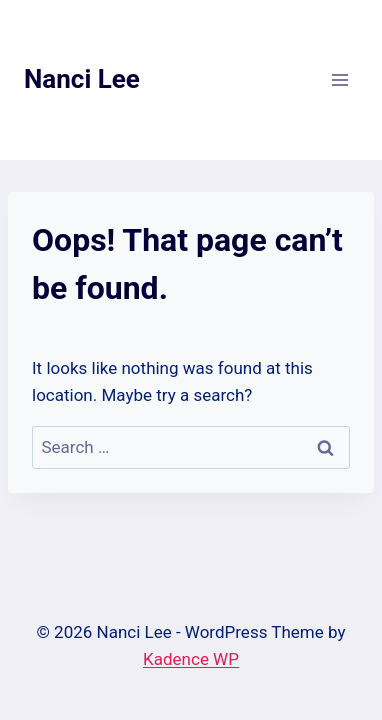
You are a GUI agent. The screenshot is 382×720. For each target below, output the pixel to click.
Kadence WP (191, 659)
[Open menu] (339, 79)
